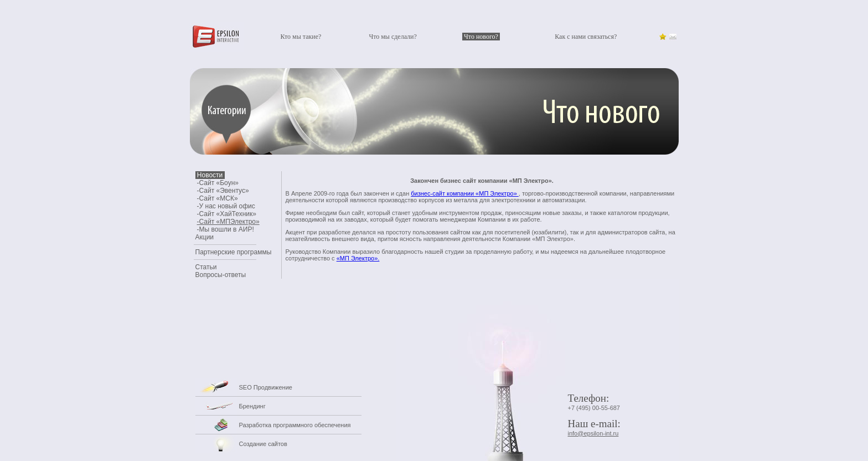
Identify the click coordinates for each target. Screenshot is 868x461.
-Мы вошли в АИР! (226, 229)
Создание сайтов (263, 444)
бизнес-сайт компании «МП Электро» (465, 193)
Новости (210, 175)
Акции (205, 237)
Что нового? (481, 37)
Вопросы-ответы (221, 275)
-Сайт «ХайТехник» (227, 214)
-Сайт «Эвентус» (223, 191)
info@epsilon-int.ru (593, 433)
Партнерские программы (234, 252)
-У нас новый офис (226, 206)
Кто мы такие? (301, 37)
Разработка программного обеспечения (295, 425)
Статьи (206, 267)
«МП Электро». (358, 258)
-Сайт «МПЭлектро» (228, 222)
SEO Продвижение (266, 387)
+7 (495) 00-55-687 (594, 408)
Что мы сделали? (392, 37)
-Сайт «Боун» (218, 183)
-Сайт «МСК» (218, 198)
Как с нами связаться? (586, 37)
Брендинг (252, 406)
